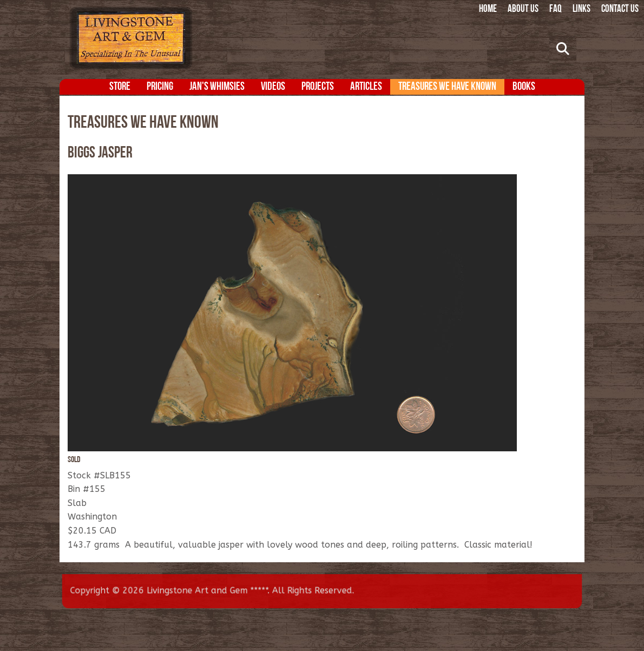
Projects (318, 87)
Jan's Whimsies (217, 87)
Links (581, 9)
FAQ (556, 9)
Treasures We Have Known (447, 87)
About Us (523, 9)
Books (524, 87)
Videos (273, 87)
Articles (366, 87)
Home (488, 9)
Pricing (160, 87)
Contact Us (620, 9)
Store (120, 87)
